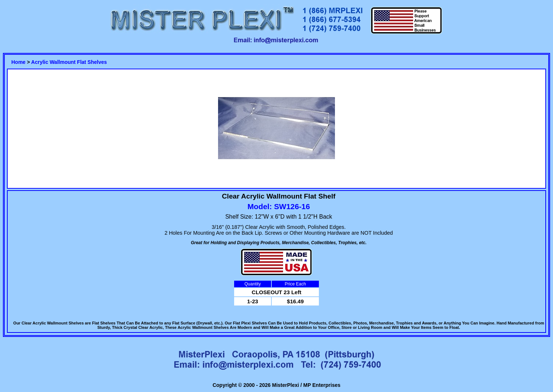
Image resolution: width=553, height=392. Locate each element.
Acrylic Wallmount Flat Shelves (69, 62)
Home (18, 62)
